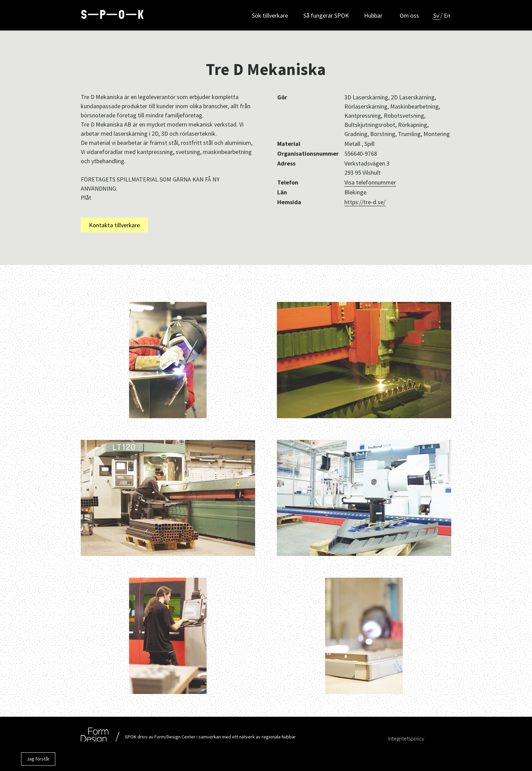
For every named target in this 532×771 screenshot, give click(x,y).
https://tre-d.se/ (365, 202)
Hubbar (373, 15)
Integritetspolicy (406, 738)
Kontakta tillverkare (114, 225)
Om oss (408, 15)
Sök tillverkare (268, 15)
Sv (438, 15)
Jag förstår (38, 759)
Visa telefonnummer (370, 182)
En (448, 15)
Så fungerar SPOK (325, 15)
